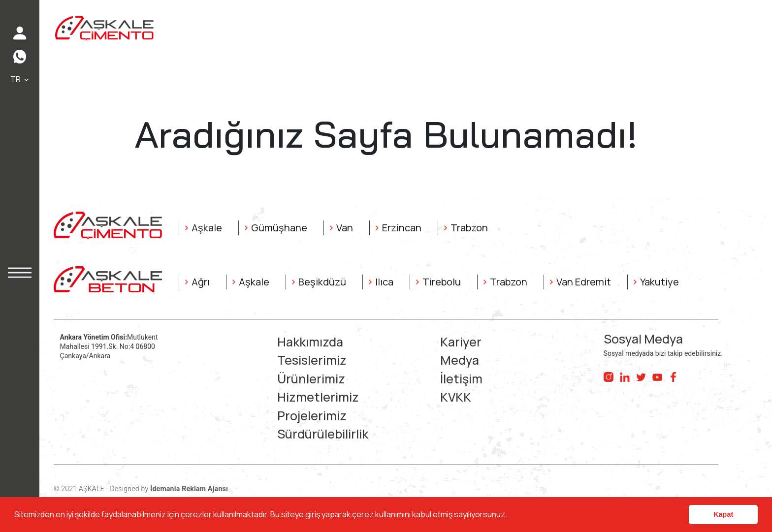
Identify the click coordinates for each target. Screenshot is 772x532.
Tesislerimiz (312, 360)
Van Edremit (584, 282)
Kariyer (461, 342)
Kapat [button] (723, 514)
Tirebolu (442, 282)
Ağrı (201, 282)
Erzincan (402, 228)
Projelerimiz (312, 416)
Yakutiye (659, 282)
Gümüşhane (279, 228)
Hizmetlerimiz (318, 397)
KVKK (456, 397)
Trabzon (469, 228)
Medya (460, 360)
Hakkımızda (310, 342)
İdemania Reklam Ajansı (189, 489)
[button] (510, 516)
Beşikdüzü (322, 282)
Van (345, 228)
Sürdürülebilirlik (323, 434)
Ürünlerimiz (311, 379)
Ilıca (384, 282)
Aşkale (207, 228)
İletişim (461, 379)
